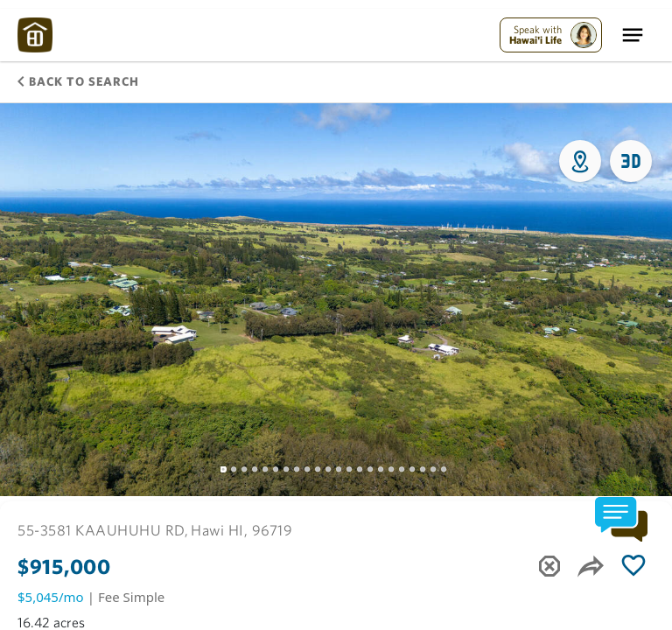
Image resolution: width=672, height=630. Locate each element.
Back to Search (78, 81)
